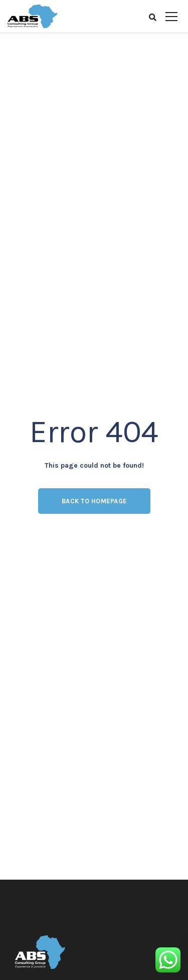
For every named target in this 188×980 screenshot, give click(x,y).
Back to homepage (94, 501)
